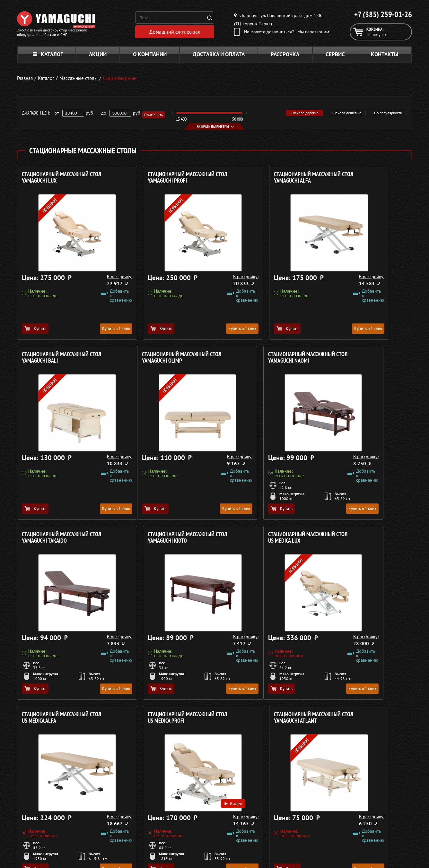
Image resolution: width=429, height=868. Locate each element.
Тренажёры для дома (189, 836)
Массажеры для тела (188, 820)
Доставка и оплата (219, 56)
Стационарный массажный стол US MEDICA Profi (262, 540)
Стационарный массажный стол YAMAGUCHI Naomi (162, 360)
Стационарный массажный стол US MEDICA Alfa (162, 540)
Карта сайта (330, 836)
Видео (284, 620)
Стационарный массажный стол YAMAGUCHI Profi (162, 180)
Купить (35, 331)
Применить (155, 115)
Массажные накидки (188, 812)
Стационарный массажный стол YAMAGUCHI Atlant (362, 540)
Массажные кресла (187, 797)
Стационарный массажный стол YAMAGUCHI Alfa (262, 180)
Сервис (335, 56)
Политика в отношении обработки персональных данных (77, 855)
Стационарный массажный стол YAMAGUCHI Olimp (61, 360)
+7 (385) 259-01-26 (383, 14)
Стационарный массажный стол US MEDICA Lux (61, 540)
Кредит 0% (329, 820)
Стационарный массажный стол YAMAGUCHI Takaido (262, 360)
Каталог (48, 56)
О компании (150, 56)
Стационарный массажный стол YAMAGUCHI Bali (362, 180)
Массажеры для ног (187, 828)
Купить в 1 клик (90, 331)
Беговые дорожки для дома (196, 843)
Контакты (385, 56)
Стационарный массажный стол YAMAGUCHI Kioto (362, 360)
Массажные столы (186, 805)
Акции (98, 56)
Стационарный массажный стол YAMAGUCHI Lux (61, 180)
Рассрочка (285, 56)
